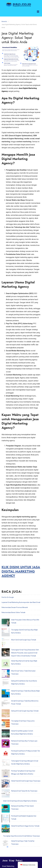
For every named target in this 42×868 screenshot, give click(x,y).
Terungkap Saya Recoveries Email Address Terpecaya (21, 755)
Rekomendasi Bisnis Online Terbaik (13, 612)
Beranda (4, 21)
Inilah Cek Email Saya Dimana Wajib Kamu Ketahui (20, 735)
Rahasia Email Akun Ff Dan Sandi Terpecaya (18, 740)
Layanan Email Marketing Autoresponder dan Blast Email (21, 602)
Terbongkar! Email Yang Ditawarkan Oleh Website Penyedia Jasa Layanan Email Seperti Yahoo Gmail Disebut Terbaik (19, 638)
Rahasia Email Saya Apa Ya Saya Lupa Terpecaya (20, 695)
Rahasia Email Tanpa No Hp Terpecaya (16, 730)
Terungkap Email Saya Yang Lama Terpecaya (19, 682)
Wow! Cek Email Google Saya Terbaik (16, 630)
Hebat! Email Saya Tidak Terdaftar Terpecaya (19, 760)
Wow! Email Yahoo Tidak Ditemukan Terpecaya (19, 651)
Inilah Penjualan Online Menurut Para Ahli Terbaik (20, 620)
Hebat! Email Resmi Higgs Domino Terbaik (17, 750)
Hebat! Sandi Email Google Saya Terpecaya (18, 725)
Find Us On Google (8, 597)
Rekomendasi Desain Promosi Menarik (15, 607)
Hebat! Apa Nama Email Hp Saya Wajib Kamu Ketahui (21, 646)
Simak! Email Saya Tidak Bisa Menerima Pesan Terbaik (22, 672)
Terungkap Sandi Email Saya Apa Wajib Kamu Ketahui (21, 625)
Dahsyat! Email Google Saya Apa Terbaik (17, 677)
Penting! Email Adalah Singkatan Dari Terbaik (18, 745)
